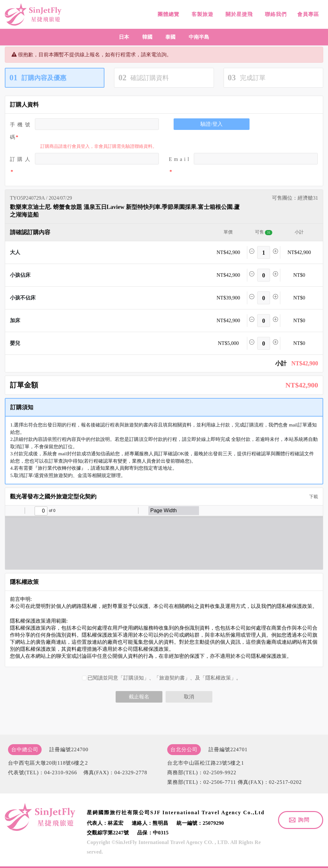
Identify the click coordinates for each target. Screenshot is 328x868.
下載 (311, 497)
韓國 (147, 37)
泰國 (170, 37)
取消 (189, 697)
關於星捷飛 (238, 15)
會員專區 (307, 15)
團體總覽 (168, 14)
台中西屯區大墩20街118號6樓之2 (48, 763)
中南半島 (199, 37)
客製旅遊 (202, 15)
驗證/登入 (211, 124)
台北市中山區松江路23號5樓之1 (206, 763)
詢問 (304, 820)
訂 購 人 (20, 159)
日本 (124, 37)
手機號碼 (20, 131)
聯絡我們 (275, 15)
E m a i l (179, 159)
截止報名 (139, 697)
